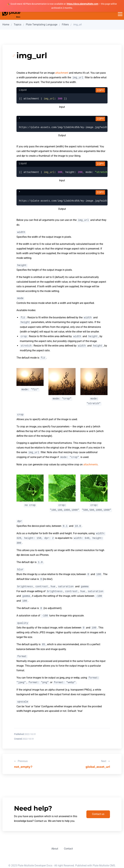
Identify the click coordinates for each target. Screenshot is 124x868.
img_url (77, 25)
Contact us (98, 814)
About (55, 849)
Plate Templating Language (42, 25)
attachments (90, 464)
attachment (62, 73)
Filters (65, 25)
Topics (18, 25)
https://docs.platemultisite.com (82, 4)
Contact (68, 849)
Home (6, 25)
